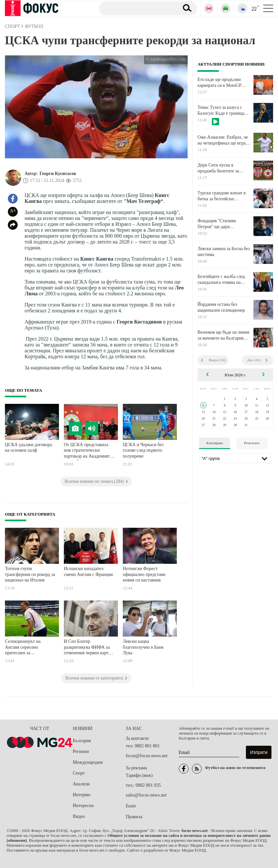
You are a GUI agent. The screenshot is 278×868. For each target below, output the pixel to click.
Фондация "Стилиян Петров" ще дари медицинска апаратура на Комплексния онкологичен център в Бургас (222, 224)
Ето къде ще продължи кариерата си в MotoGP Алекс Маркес (219, 83)
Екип (131, 806)
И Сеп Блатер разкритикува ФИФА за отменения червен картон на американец (89, 648)
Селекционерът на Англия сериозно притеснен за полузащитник (23, 648)
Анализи (81, 784)
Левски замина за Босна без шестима (224, 252)
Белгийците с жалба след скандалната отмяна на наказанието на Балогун (221, 280)
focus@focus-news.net (147, 756)
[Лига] (235, 458)
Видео (79, 816)
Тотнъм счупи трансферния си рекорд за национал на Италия (30, 574)
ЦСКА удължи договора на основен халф (28, 448)
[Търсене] (136, 8)
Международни (88, 762)
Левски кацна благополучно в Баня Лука (143, 647)
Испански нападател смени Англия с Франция (88, 572)
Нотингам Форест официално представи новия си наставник (144, 574)
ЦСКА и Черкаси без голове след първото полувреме (143, 450)
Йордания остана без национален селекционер (221, 307)
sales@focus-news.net (146, 795)
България (82, 741)
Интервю (82, 795)
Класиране (214, 443)
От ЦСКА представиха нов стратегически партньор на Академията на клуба (88, 451)
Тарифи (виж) (139, 775)
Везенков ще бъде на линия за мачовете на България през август (223, 335)
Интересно (83, 806)
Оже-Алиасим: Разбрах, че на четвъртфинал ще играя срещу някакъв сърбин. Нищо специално (223, 140)
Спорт (79, 773)
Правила (134, 817)
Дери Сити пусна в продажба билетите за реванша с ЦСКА (218, 168)
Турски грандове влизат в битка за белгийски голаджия (222, 196)
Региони (81, 751)
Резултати (252, 443)
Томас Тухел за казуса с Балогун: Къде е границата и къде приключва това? (223, 110)
